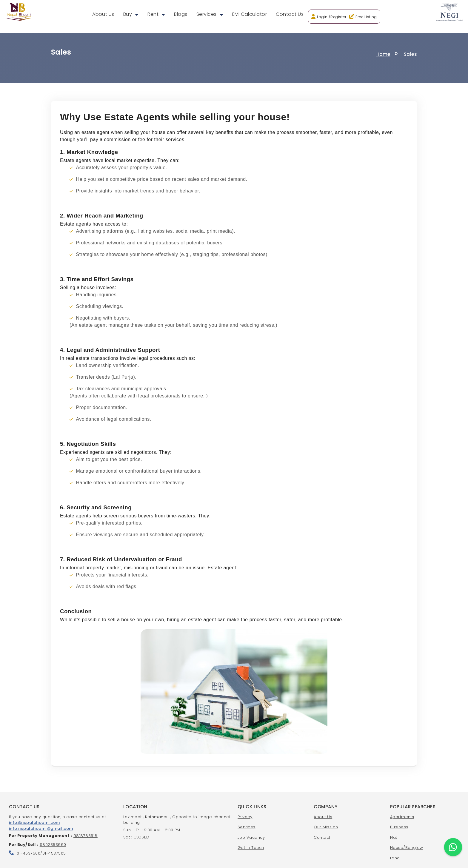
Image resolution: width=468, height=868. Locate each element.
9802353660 (53, 845)
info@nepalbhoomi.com (34, 822)
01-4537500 (29, 853)
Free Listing (366, 17)
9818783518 (86, 836)
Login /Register (332, 17)
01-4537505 (54, 853)
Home (383, 54)
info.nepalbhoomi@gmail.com (41, 828)
